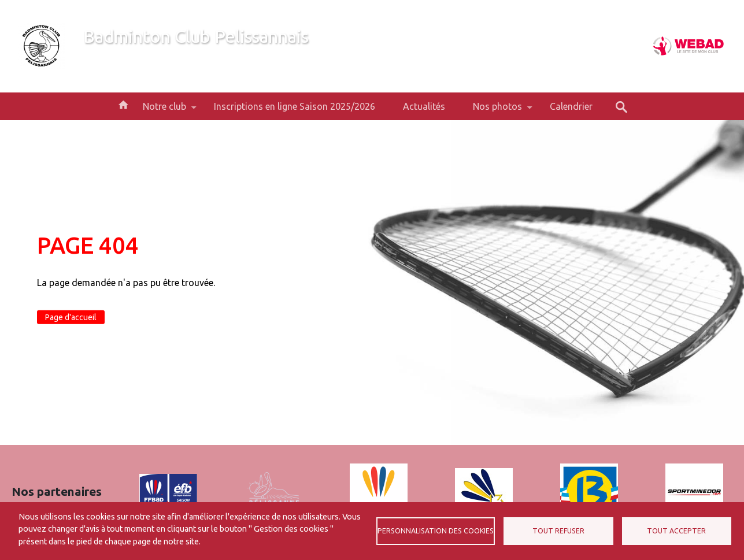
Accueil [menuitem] (123, 104)
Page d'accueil (71, 317)
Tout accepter (676, 531)
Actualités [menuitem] (424, 106)
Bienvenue (104, 57)
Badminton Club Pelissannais (196, 36)
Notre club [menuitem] (164, 111)
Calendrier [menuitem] (571, 106)
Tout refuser (558, 531)
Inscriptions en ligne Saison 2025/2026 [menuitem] (295, 106)
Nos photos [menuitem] (497, 111)
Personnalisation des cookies (436, 531)
